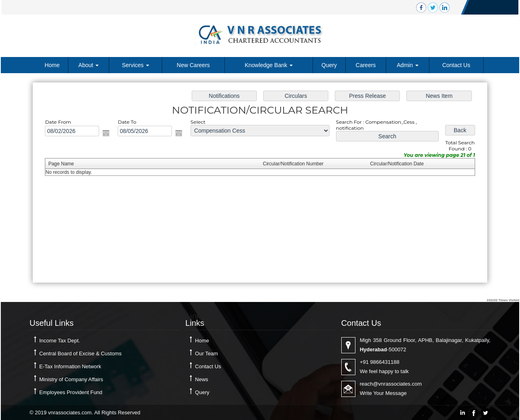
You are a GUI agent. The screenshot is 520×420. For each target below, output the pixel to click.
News (202, 379)
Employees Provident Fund (71, 392)
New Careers (193, 65)
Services (135, 65)
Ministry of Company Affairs (71, 379)
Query (329, 65)
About (89, 65)
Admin (408, 65)
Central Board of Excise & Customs (80, 354)
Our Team (206, 354)
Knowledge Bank (269, 65)
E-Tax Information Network (70, 366)
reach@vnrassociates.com (391, 384)
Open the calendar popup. (110, 134)
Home (52, 65)
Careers (366, 65)
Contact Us (456, 65)
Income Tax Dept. (60, 341)
